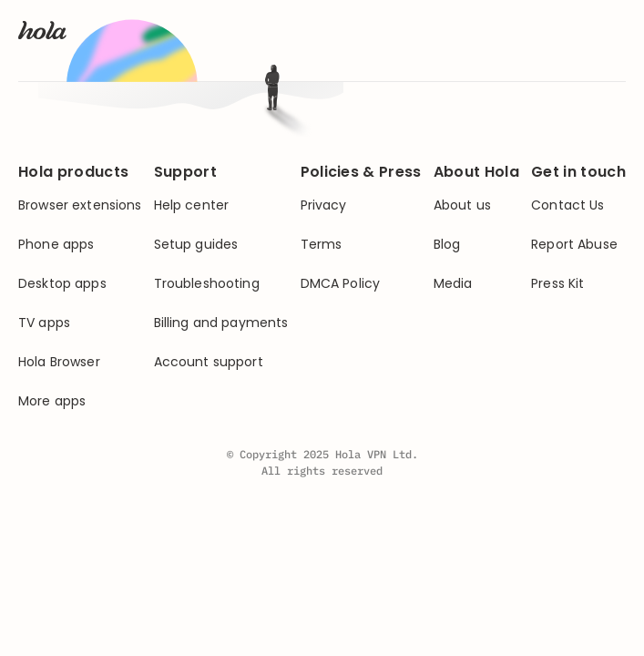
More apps (52, 401)
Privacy (324, 205)
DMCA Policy (341, 284)
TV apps (44, 323)
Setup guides (196, 245)
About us (462, 205)
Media (453, 284)
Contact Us (567, 205)
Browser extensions (80, 205)
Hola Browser (59, 362)
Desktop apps (62, 284)
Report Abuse (574, 245)
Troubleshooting (207, 284)
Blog (447, 245)
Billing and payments (221, 323)
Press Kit (557, 284)
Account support (209, 362)
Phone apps (56, 245)
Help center (192, 205)
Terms (322, 245)
